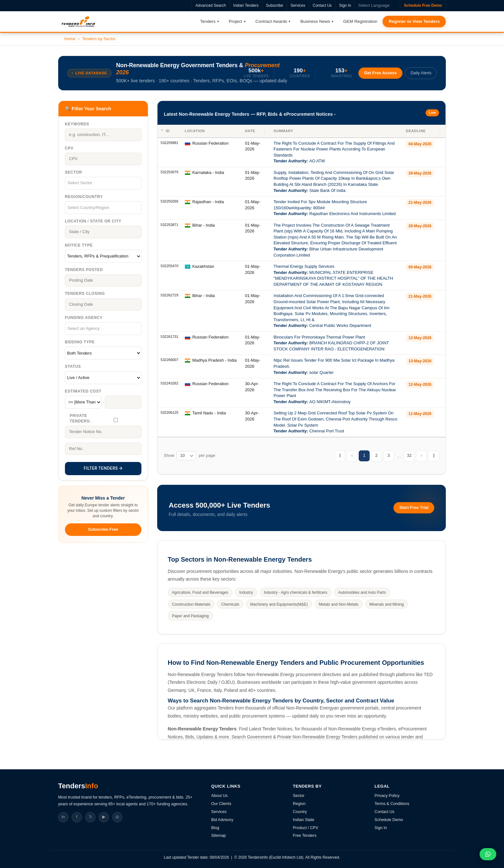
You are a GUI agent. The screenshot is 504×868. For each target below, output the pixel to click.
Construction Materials (191, 604)
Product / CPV (306, 828)
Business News (315, 21)
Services (298, 5)
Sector (73, 172)
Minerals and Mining (387, 604)
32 (409, 455)
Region (299, 804)
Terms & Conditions (392, 804)
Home (70, 39)
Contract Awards (271, 21)
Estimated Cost (83, 391)
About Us (219, 796)
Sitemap (219, 836)
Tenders (208, 21)
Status (73, 366)
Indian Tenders (246, 5)
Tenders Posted (84, 270)
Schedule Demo (389, 820)
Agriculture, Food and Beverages (200, 592)
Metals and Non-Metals (339, 604)
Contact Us (322, 5)
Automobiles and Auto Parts (362, 592)
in (63, 817)
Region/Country (84, 197)
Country (300, 812)
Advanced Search (211, 5)
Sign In (345, 5)
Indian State (304, 820)
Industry (246, 592)
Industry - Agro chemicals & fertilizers (296, 592)
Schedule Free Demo (423, 5)
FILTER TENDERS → (103, 468)
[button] (265, 131)
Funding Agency (84, 318)
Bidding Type (80, 342)
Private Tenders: (80, 418)
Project (236, 21)
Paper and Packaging (190, 616)
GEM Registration (360, 21)
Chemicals (230, 604)
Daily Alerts (421, 73)
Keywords (77, 124)
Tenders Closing (85, 294)
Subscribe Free (103, 529)
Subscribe (274, 5)
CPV (69, 148)
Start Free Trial (414, 507)
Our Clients (221, 804)
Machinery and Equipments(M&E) (279, 604)
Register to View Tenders (414, 21)
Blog (215, 828)
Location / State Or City (93, 221)
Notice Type (79, 245)
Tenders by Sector (99, 39)
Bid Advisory (222, 820)
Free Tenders (305, 836)
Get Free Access (380, 73)
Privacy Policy (387, 796)
